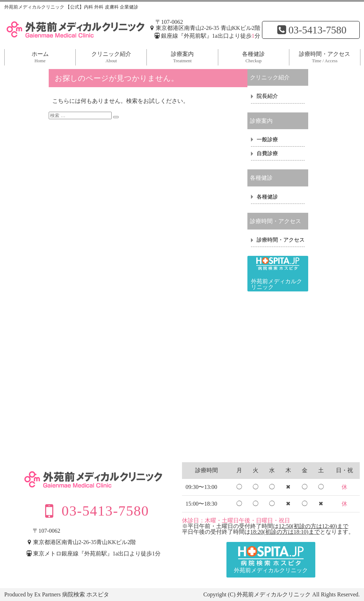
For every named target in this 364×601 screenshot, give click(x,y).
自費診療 (267, 153)
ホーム (40, 57)
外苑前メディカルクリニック (274, 594)
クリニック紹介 (111, 57)
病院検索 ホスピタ (86, 594)
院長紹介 (267, 96)
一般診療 (267, 139)
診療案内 (182, 57)
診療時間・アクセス (325, 57)
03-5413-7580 (311, 30)
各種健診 (253, 57)
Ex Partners (47, 594)
